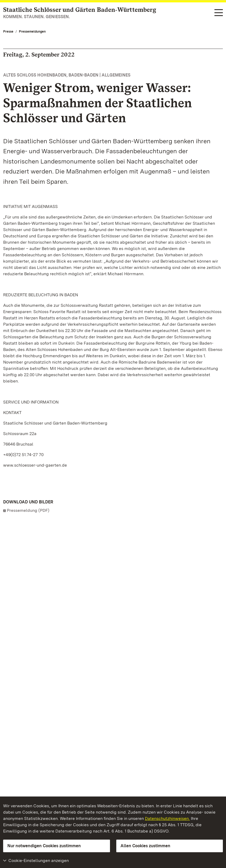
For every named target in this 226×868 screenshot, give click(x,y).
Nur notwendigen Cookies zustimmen (44, 846)
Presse (8, 32)
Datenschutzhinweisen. (167, 818)
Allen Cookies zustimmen (145, 846)
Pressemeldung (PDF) (28, 510)
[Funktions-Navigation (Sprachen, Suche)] (219, 13)
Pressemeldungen (32, 32)
